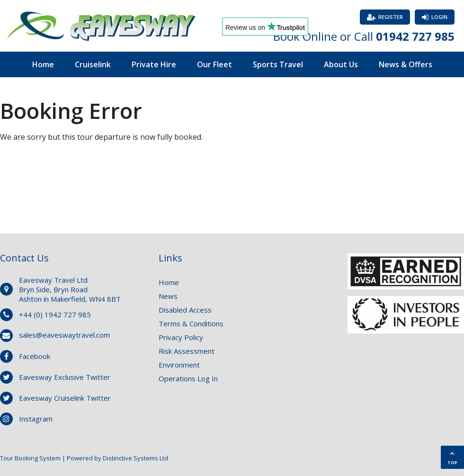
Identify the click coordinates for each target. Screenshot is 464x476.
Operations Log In (188, 378)
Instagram (36, 419)
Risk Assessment (187, 351)
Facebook (35, 356)
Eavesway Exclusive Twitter (65, 377)
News (168, 296)
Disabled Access (185, 310)
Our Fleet (214, 64)
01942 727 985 (415, 36)
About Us (341, 64)
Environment (179, 365)
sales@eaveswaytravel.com (64, 335)
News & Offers (406, 64)
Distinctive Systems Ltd (135, 458)
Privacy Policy (181, 337)
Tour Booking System (30, 458)
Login (439, 17)
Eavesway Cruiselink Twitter (65, 398)
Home (43, 64)
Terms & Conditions (191, 323)
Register (391, 17)
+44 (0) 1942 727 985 (55, 314)
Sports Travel (278, 64)
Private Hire (154, 64)
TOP (452, 458)
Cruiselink (93, 64)
